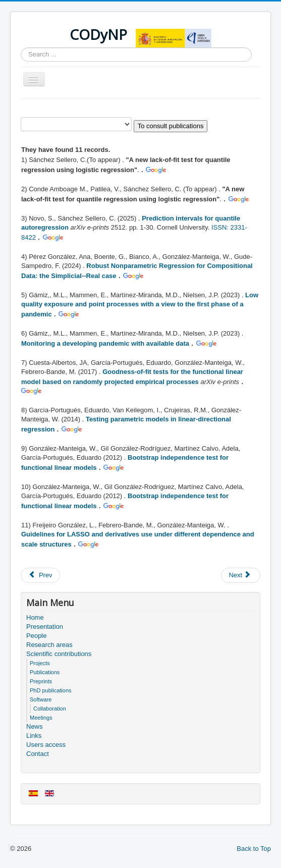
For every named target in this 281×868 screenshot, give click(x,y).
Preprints (41, 681)
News (35, 726)
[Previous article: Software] (40, 575)
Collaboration (50, 709)
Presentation (45, 627)
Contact (38, 754)
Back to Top (254, 849)
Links (34, 736)
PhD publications (51, 690)
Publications (45, 672)
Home (35, 617)
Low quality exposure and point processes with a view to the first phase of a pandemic (140, 305)
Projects (40, 663)
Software (41, 699)
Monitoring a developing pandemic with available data (105, 343)
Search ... (21, 48)
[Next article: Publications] (241, 575)
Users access (46, 745)
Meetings (41, 718)
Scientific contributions (59, 654)
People (36, 636)
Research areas (49, 645)
